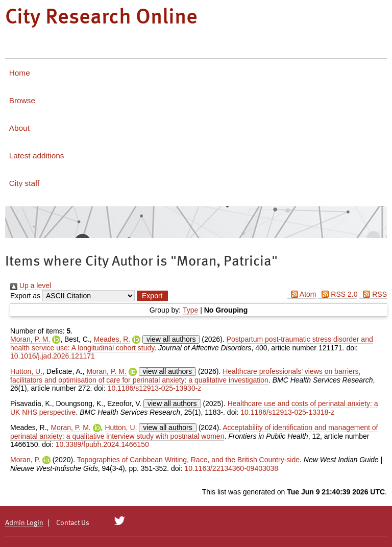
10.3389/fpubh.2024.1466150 (102, 444)
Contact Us (73, 523)
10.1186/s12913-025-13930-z (155, 388)
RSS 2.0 (338, 294)
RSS (373, 294)
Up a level (31, 286)
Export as (25, 296)
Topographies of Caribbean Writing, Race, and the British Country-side (188, 460)
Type (190, 310)
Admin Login (24, 523)
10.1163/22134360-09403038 (231, 468)
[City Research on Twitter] (120, 521)
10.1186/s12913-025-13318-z (287, 412)
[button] (152, 296)
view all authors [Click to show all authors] (171, 339)
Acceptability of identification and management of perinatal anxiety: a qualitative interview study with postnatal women (194, 432)
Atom (302, 294)
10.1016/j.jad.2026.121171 (53, 356)
